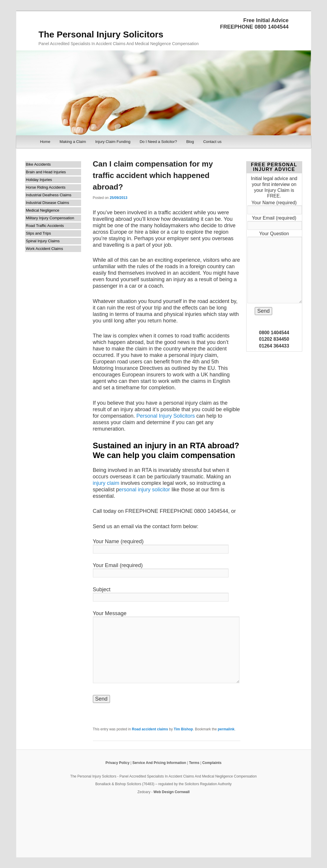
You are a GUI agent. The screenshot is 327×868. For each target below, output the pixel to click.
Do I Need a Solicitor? (158, 142)
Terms (194, 763)
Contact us (212, 142)
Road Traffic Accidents (45, 226)
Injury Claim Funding (113, 142)
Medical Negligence (43, 210)
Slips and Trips (38, 233)
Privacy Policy (118, 763)
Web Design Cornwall (172, 792)
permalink (226, 729)
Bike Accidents (38, 164)
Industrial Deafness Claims (49, 195)
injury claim (106, 483)
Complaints (212, 763)
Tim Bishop (183, 729)
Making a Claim (73, 142)
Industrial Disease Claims (48, 203)
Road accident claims (150, 729)
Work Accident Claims (45, 249)
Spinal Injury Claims (43, 241)
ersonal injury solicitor (145, 490)
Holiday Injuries (39, 180)
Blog (190, 142)
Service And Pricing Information (159, 763)
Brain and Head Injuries (46, 172)
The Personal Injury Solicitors (101, 34)
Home (45, 142)
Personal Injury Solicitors (166, 416)
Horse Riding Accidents (46, 187)
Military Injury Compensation (50, 218)
